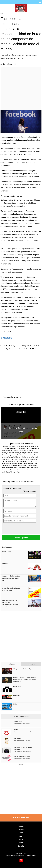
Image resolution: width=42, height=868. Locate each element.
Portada (2, 14)
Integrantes (21, 412)
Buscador (21, 846)
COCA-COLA (6, 564)
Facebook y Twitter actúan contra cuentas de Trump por (11, 578)
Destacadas (7, 547)
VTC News (18, 739)
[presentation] (19, 528)
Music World (18, 721)
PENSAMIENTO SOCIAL (22, 756)
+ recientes (11, 664)
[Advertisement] (21, 88)
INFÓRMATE (19, 853)
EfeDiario (17, 730)
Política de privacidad (19, 855)
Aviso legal (9, 855)
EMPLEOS (16, 695)
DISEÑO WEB (6, 552)
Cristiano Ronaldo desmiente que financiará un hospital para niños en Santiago (24, 680)
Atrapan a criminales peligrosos (24, 669)
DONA (15, 704)
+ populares (31, 664)
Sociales (21, 829)
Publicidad (21, 839)
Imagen (21, 836)
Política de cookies (31, 855)
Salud (21, 832)
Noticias (21, 826)
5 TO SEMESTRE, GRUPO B (21, 817)
